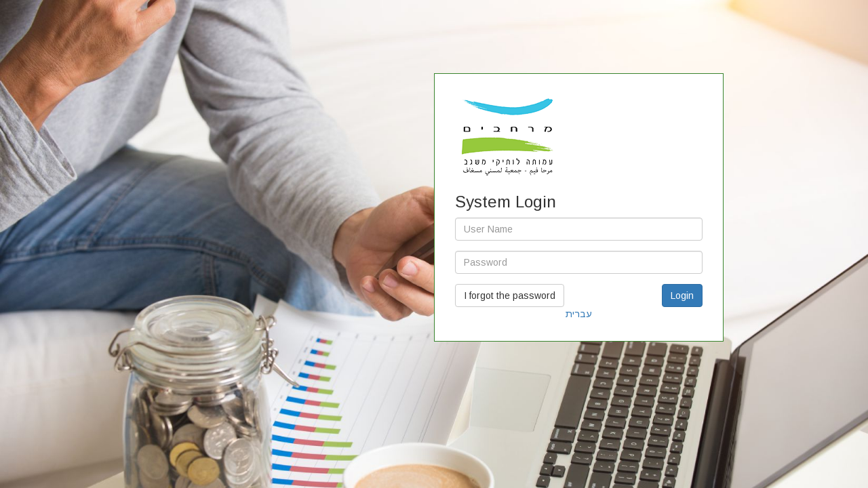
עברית (579, 314)
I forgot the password (510, 296)
